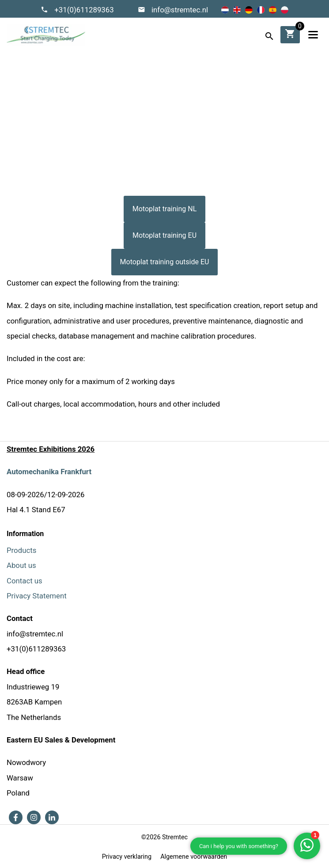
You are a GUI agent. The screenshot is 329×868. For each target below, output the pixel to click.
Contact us (25, 581)
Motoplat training (178, 125)
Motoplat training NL (165, 209)
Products (21, 550)
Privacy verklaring (127, 857)
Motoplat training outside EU (165, 262)
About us (21, 565)
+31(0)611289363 (84, 10)
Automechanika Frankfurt (49, 472)
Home (134, 125)
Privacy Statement (37, 596)
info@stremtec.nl (180, 10)
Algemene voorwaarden (194, 857)
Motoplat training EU (164, 235)
